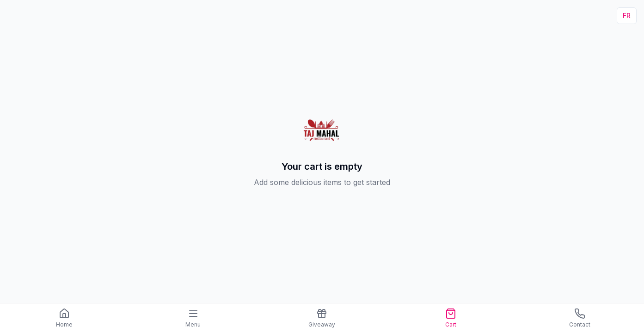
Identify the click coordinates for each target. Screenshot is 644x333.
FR (627, 15)
